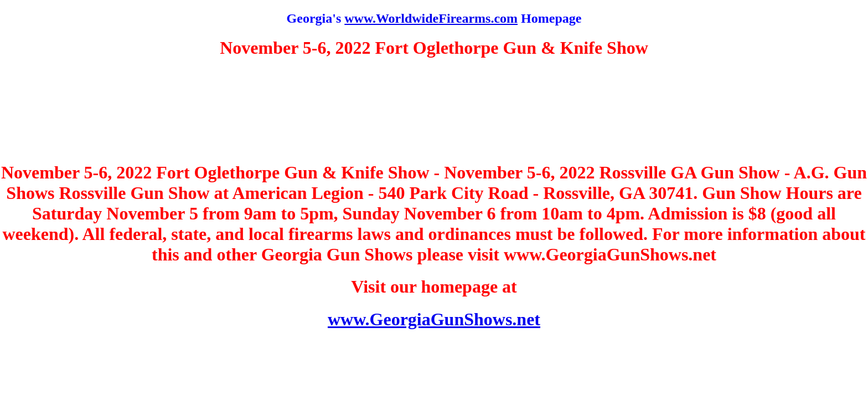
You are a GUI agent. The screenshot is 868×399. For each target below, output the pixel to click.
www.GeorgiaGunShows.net (434, 319)
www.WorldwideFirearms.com (431, 18)
